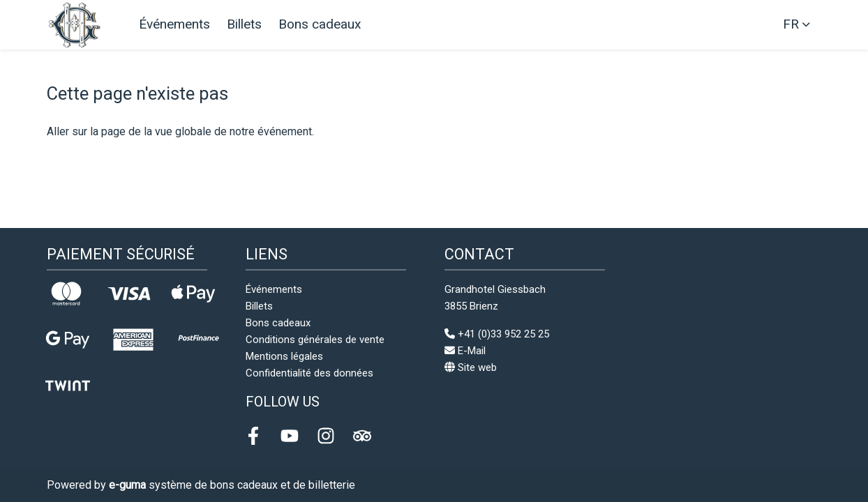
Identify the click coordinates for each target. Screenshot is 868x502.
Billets (244, 24)
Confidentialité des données (309, 373)
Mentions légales (284, 356)
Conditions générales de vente (315, 340)
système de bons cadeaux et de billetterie (232, 485)
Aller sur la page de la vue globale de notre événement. (180, 131)
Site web (471, 367)
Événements (174, 24)
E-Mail (465, 351)
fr (791, 24)
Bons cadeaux (320, 24)
